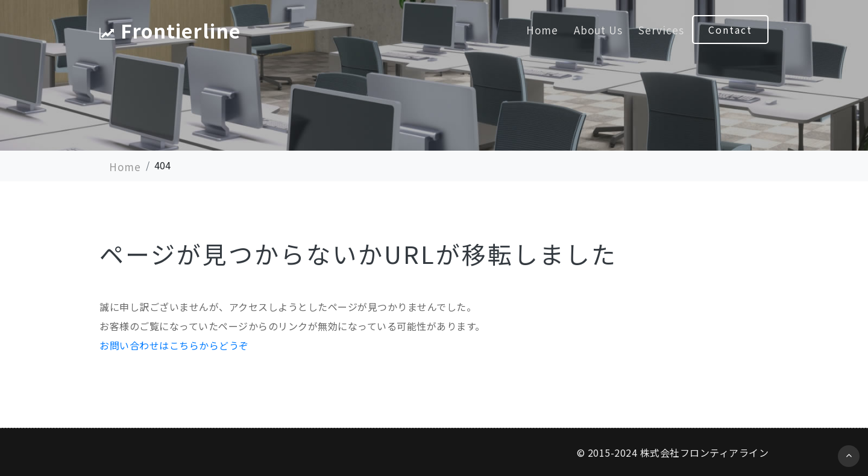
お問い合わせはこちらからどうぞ (174, 345)
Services (661, 30)
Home (542, 30)
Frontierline (170, 30)
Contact (730, 30)
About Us (598, 30)
